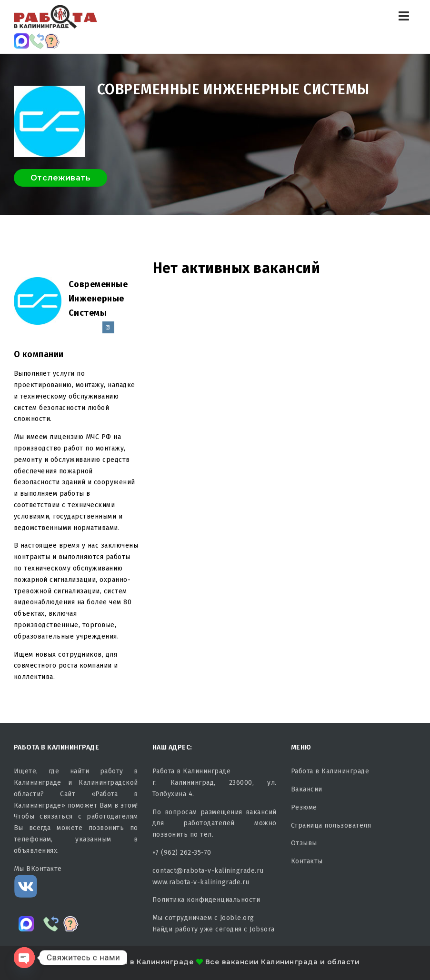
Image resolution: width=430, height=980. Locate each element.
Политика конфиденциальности (206, 900)
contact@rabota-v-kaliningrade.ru (208, 871)
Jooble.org (237, 918)
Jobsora (262, 929)
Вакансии (307, 789)
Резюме (304, 807)
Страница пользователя (331, 825)
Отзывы (304, 843)
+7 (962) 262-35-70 (182, 853)
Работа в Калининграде (330, 771)
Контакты (307, 861)
